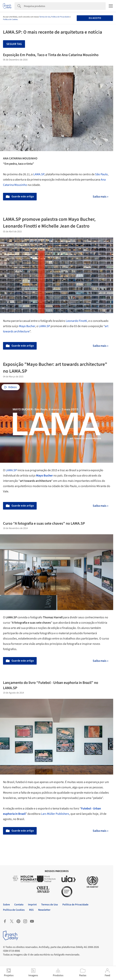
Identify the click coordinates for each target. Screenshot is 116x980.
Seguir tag (14, 44)
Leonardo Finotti (76, 321)
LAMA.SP (39, 174)
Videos (11, 387)
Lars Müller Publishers (55, 814)
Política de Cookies (10, 19)
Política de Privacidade (60, 17)
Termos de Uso (45, 17)
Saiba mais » (100, 197)
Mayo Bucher (27, 326)
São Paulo (101, 174)
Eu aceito (95, 18)
